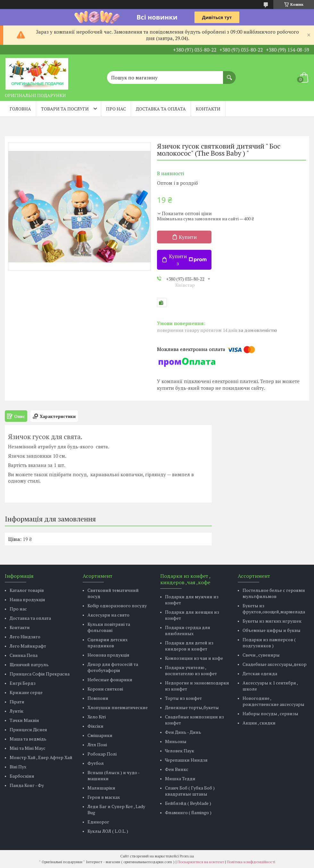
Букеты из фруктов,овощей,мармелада (274, 609)
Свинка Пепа (24, 655)
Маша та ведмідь (28, 739)
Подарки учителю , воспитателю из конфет (191, 670)
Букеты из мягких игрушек (272, 621)
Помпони (98, 698)
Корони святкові (105, 689)
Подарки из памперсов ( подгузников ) (269, 643)
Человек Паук (180, 751)
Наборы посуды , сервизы (270, 713)
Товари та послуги (65, 109)
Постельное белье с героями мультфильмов (274, 593)
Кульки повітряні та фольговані (109, 627)
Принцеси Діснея (28, 729)
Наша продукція (27, 599)
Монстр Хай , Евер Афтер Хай (41, 757)
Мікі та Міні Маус (28, 748)
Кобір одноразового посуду (117, 606)
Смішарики (100, 735)
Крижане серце (26, 692)
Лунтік (17, 711)
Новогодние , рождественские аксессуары (273, 701)
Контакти (208, 109)
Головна (20, 109)
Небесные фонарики (110, 680)
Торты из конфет (183, 698)
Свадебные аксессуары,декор (275, 664)
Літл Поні (97, 745)
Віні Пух (18, 767)
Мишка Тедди (180, 778)
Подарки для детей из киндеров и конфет (189, 646)
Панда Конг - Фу (27, 785)
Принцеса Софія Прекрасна (40, 674)
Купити (188, 237)
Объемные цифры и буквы (272, 630)
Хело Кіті (97, 717)
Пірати (17, 702)
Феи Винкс (177, 769)
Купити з (188, 260)
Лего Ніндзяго (25, 637)
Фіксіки (95, 726)
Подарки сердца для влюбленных (188, 630)
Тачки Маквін (24, 720)
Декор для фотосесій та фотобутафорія (113, 667)
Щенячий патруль (29, 664)
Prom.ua (187, 856)
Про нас (116, 109)
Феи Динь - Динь (183, 732)
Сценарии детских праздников (107, 643)
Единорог (98, 822)
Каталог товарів (27, 590)
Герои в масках (104, 797)
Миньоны (176, 741)
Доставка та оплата (161, 109)
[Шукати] (229, 74)
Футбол (96, 763)
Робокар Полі (102, 754)
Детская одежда (260, 673)
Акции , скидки (259, 723)
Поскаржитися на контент (201, 862)
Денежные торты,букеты (192, 707)
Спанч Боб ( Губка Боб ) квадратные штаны (190, 791)
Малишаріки (101, 788)
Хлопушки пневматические (118, 707)
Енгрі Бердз (23, 683)
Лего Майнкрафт (28, 646)
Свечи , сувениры (261, 655)
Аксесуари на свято (108, 615)
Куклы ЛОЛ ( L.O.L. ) (108, 831)
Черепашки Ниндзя (186, 760)
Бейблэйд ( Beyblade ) (188, 803)
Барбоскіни (22, 776)
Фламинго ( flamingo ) (188, 812)
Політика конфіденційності (251, 862)
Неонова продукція (108, 655)
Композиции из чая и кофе (194, 658)
